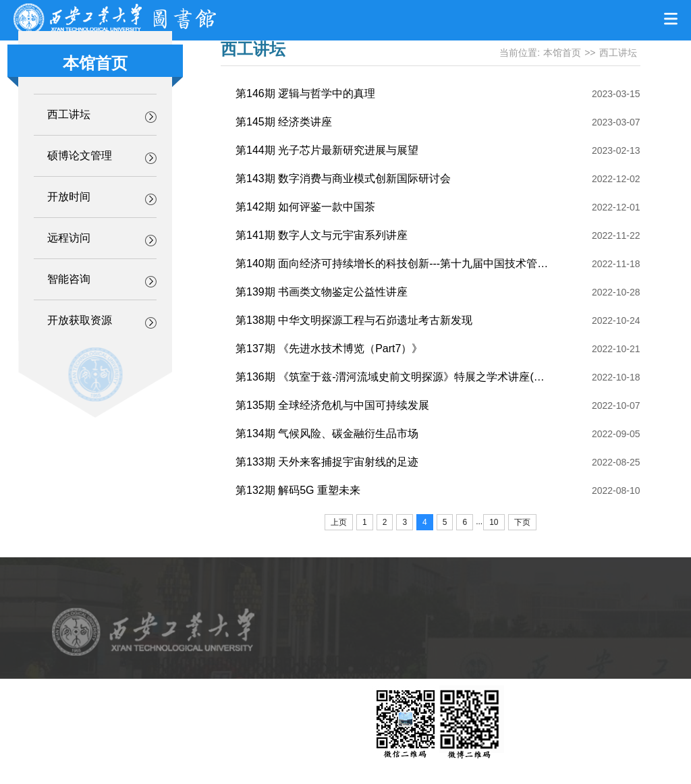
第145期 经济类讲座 (284, 122)
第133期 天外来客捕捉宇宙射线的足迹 (327, 462)
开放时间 (69, 197)
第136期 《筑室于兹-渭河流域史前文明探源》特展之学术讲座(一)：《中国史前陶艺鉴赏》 (451, 377)
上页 (339, 522)
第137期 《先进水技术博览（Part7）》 (329, 348)
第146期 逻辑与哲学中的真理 (305, 93)
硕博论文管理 (80, 156)
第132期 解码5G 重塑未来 (298, 490)
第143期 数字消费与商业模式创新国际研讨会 (343, 178)
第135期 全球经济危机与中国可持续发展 (332, 405)
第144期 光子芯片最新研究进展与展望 (327, 150)
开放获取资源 (80, 320)
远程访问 (69, 238)
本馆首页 (562, 53)
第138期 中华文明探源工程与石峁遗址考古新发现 (354, 320)
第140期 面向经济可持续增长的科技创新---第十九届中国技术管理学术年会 (413, 263)
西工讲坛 (69, 114)
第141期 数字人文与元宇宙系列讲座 (322, 235)
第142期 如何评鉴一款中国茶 (305, 207)
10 (494, 522)
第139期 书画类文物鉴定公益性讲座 (322, 292)
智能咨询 (69, 279)
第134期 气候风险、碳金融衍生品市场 (327, 433)
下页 (522, 522)
